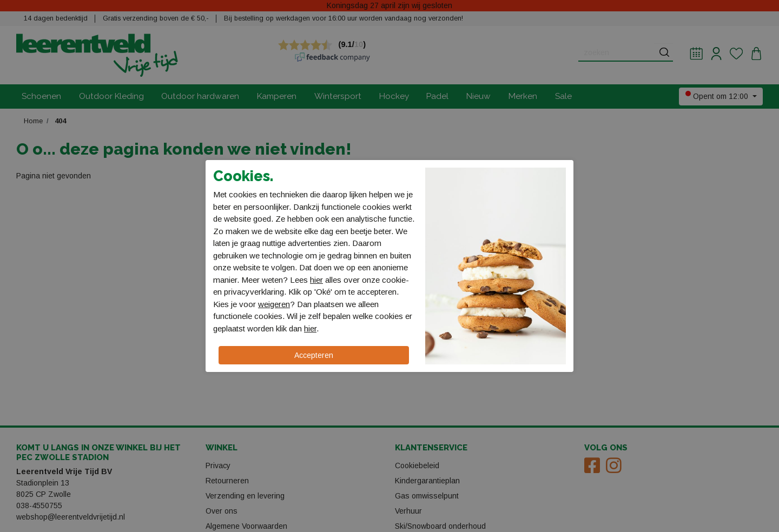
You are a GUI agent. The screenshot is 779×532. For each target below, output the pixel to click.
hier (316, 280)
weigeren (274, 304)
